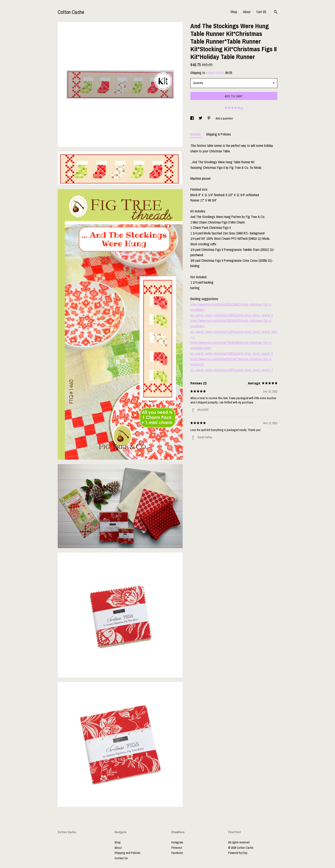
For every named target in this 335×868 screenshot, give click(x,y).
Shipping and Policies (127, 853)
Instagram (177, 842)
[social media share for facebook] (192, 118)
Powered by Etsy (238, 853)
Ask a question (224, 118)
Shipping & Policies (218, 134)
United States (215, 73)
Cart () (261, 12)
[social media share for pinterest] (209, 118)
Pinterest (177, 848)
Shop (234, 12)
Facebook (177, 853)
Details (196, 134)
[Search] (276, 12)
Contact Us (121, 858)
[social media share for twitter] (201, 118)
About (247, 12)
